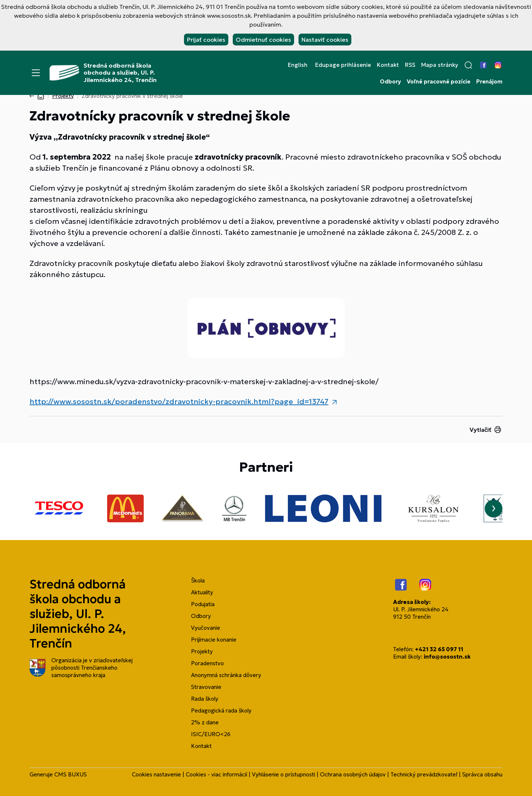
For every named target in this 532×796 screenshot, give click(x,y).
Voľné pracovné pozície (439, 82)
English (298, 65)
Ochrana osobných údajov (353, 774)
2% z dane (205, 722)
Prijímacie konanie (214, 640)
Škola (198, 580)
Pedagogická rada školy (221, 710)
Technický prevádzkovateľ (424, 774)
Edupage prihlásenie (343, 65)
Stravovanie (206, 687)
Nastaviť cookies (325, 40)
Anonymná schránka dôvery (226, 675)
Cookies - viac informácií (216, 774)
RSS (410, 65)
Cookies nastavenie (156, 774)
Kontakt (388, 65)
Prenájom (489, 82)
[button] (468, 65)
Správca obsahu (482, 774)
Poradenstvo (207, 663)
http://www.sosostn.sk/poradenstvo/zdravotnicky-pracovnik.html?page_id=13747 (179, 402)
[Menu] (36, 73)
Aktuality (202, 592)
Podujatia (203, 604)
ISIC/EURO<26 (211, 734)
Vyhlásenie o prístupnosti (284, 774)
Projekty (63, 96)
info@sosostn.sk (447, 657)
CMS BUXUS (71, 774)
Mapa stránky (440, 65)
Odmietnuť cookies (263, 40)
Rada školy (205, 699)
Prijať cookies (206, 40)
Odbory (390, 82)
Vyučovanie (206, 628)
